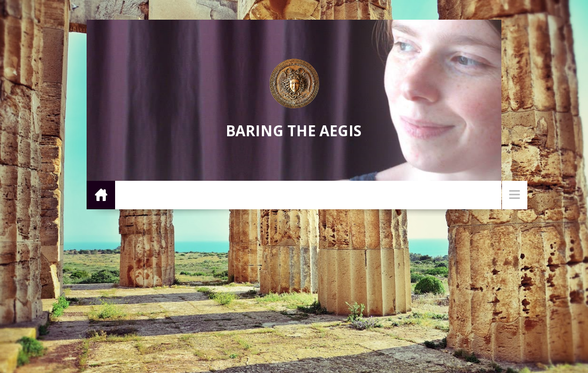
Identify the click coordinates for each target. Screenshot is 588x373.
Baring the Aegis (293, 131)
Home (101, 195)
